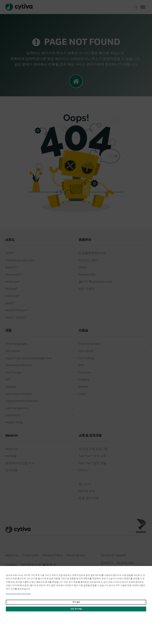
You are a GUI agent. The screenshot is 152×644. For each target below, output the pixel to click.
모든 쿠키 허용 (76, 609)
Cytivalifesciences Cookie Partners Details (18, 594)
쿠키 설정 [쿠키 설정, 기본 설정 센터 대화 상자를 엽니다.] (76, 602)
